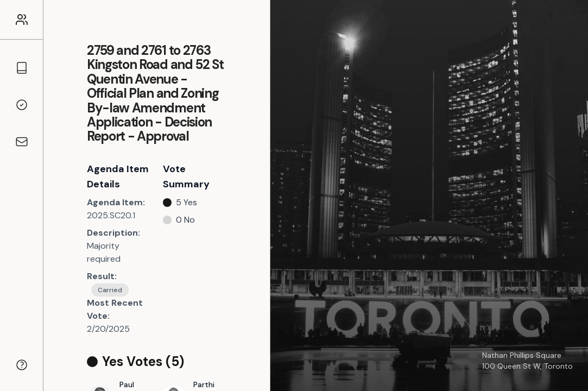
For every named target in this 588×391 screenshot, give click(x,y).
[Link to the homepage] (22, 20)
